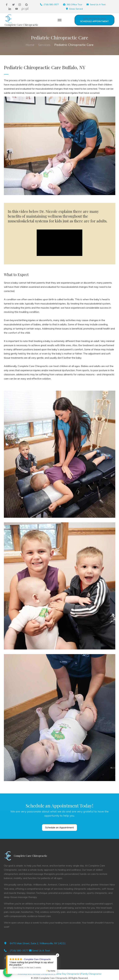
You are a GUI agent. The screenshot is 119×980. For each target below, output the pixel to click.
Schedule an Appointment (59, 827)
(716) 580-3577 (51, 4)
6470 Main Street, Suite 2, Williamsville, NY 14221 (38, 943)
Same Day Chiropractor (67, 974)
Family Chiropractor (91, 974)
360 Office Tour (74, 4)
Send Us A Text (98, 4)
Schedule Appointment (94, 20)
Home (30, 45)
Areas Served (76, 9)
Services (44, 45)
